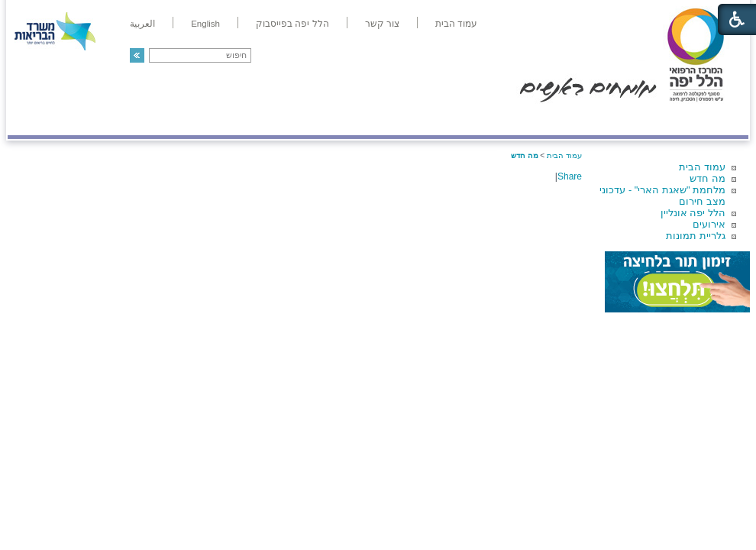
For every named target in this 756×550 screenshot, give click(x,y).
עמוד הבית (702, 167)
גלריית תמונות (696, 236)
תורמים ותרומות (108, 120)
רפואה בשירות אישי (212, 120)
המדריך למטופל (430, 120)
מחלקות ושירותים (612, 120)
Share (570, 176)
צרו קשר (33, 120)
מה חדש (708, 178)
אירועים (709, 224)
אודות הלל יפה (519, 120)
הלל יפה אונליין (693, 213)
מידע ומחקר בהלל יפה (326, 120)
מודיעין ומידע (704, 120)
